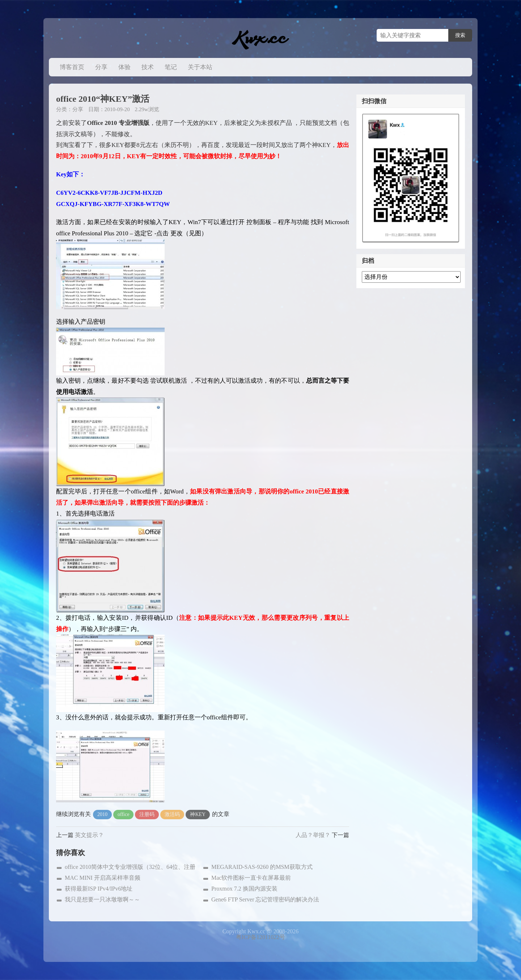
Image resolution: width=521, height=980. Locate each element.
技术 (148, 67)
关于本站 (200, 67)
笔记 (171, 67)
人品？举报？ (313, 835)
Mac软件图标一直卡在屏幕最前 (251, 878)
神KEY (198, 814)
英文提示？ (89, 835)
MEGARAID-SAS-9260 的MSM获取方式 (262, 867)
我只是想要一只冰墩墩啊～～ (102, 899)
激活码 (172, 814)
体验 (124, 67)
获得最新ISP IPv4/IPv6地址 (99, 889)
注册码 (147, 814)
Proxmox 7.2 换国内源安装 (244, 889)
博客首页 (72, 67)
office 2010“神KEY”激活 (103, 99)
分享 (101, 67)
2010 (102, 814)
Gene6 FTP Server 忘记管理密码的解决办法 (265, 899)
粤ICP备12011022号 (260, 937)
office (123, 814)
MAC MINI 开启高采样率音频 (103, 878)
